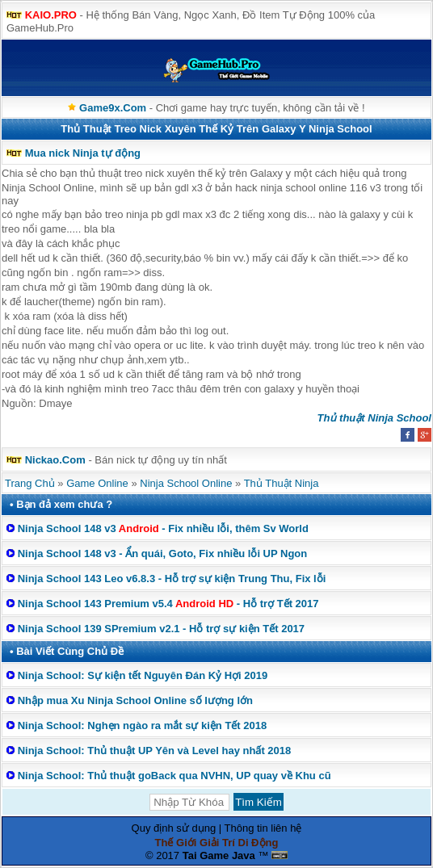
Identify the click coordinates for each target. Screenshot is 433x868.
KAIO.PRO (51, 15)
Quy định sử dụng (174, 828)
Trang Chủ (30, 483)
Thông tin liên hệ (263, 828)
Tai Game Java (219, 855)
